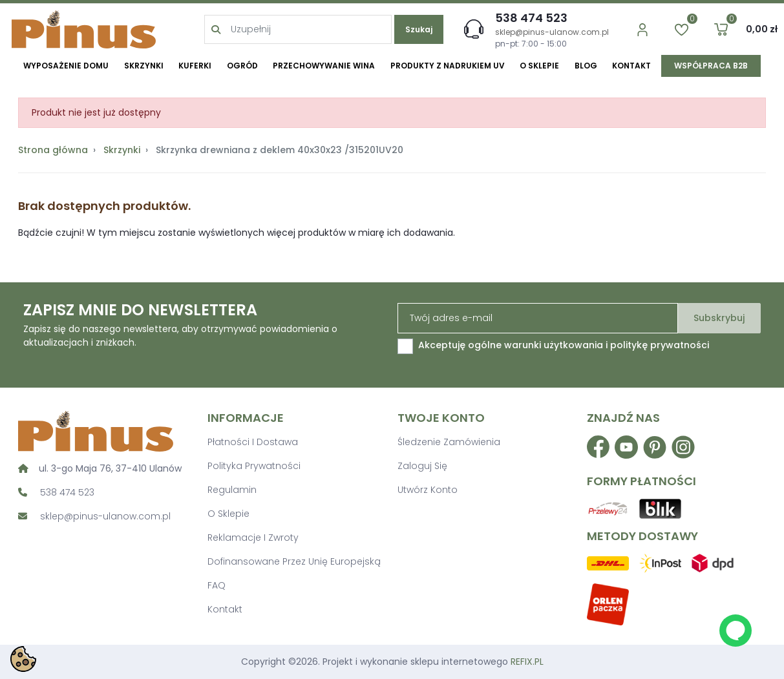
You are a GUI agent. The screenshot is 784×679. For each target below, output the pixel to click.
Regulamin (232, 490)
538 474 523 (525, 18)
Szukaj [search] (417, 29)
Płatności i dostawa (253, 442)
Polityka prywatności (254, 466)
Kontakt (225, 609)
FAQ (217, 585)
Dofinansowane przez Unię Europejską (294, 561)
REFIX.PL (527, 662)
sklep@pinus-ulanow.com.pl (546, 32)
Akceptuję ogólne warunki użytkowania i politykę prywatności (564, 345)
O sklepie (228, 514)
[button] (709, 29)
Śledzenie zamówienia (449, 442)
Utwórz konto (428, 490)
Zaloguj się (422, 466)
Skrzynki (122, 150)
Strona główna (53, 150)
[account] (631, 29)
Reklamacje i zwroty (253, 538)
